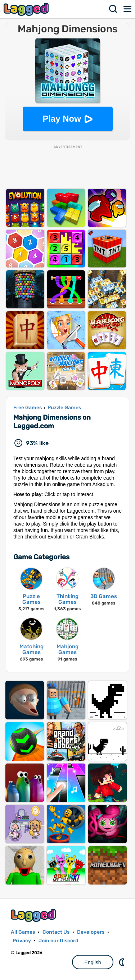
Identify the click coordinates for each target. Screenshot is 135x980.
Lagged (27, 9)
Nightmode (122, 962)
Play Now (62, 119)
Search (113, 9)
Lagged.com (34, 915)
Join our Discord (58, 941)
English (93, 962)
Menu (128, 9)
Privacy (22, 941)
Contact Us (56, 932)
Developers (91, 932)
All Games (23, 932)
